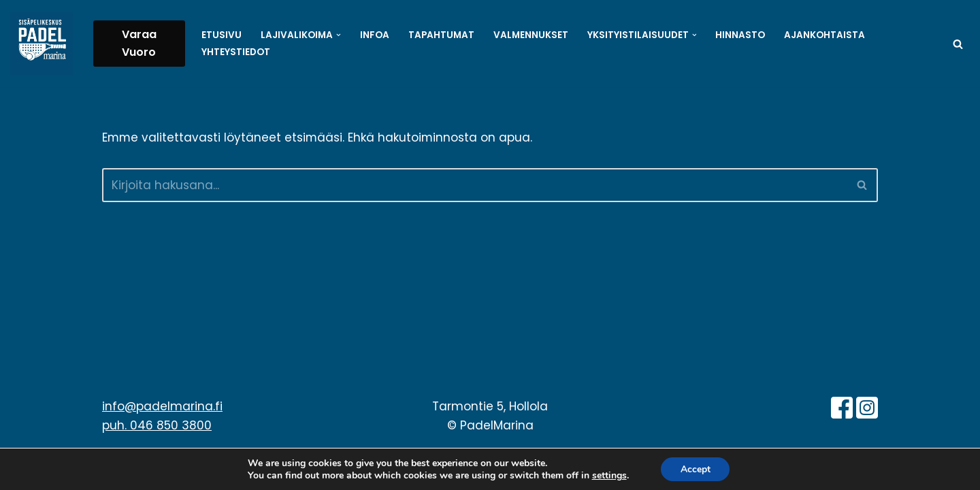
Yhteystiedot (236, 52)
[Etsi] (958, 44)
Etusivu (222, 35)
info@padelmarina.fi (162, 419)
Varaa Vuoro (139, 43)
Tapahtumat (441, 35)
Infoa (375, 35)
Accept (696, 469)
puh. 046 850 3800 (157, 438)
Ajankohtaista (825, 35)
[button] (339, 35)
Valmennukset (531, 35)
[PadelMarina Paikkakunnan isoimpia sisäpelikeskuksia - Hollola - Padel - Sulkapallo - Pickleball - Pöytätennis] (42, 44)
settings (608, 475)
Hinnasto (741, 35)
